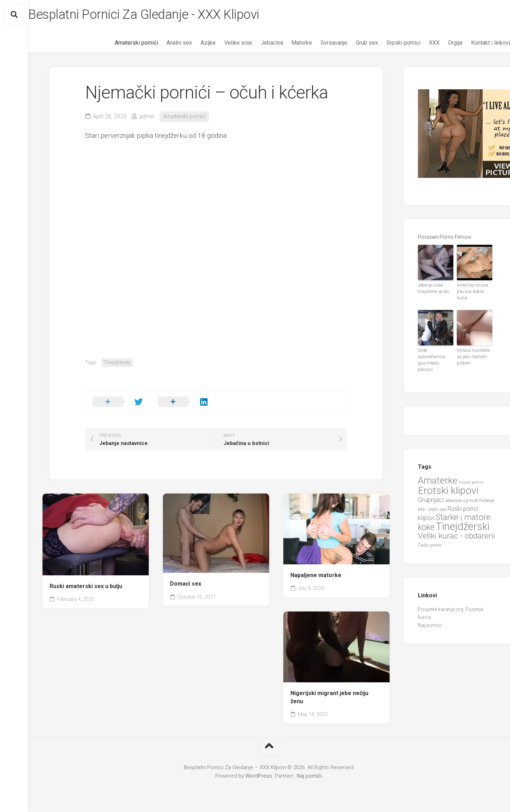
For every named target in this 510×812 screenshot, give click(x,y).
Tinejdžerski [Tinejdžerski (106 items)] (463, 526)
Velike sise (224, 43)
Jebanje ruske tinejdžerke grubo (434, 288)
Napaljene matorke (316, 575)
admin (147, 116)
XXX (420, 43)
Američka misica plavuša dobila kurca (472, 292)
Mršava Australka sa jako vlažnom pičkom (473, 357)
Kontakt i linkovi (476, 43)
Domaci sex (186, 584)
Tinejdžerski (117, 362)
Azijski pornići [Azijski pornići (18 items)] (471, 482)
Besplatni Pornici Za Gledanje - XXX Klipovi (158, 15)
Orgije (441, 43)
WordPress (259, 776)
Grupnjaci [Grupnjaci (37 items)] (431, 500)
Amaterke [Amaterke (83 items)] (438, 480)
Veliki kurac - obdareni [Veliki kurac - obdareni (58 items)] (457, 536)
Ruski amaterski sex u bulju (86, 586)
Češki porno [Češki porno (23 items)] (430, 545)
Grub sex (353, 43)
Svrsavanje (320, 43)
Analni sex (165, 43)
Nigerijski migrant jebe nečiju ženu (329, 697)
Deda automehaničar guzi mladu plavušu (432, 360)
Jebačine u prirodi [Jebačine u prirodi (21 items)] (461, 501)
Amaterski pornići (122, 43)
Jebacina (258, 43)
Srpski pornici (389, 43)
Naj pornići (430, 625)
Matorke (288, 43)
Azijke (194, 43)
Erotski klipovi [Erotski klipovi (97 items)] (448, 490)
